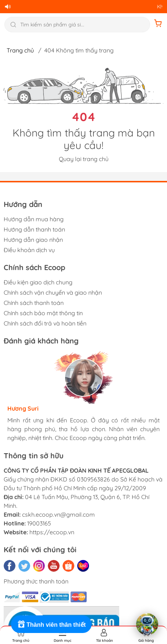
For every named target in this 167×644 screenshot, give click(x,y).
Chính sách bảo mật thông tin (43, 313)
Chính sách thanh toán (34, 303)
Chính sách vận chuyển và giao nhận (53, 292)
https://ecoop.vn (52, 532)
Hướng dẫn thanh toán (34, 229)
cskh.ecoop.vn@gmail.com (58, 514)
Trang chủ (20, 50)
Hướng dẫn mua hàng (34, 219)
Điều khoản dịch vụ (29, 250)
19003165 (39, 523)
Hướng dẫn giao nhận (33, 240)
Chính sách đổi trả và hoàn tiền (45, 323)
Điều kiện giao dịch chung (38, 282)
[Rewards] (51, 624)
